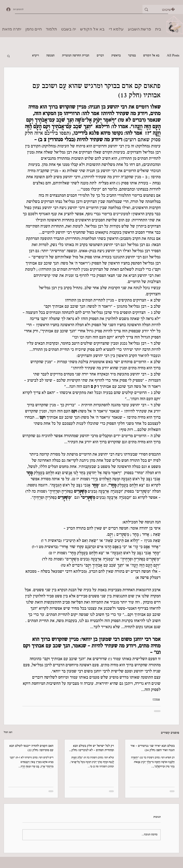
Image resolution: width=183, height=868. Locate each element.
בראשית (116, 56)
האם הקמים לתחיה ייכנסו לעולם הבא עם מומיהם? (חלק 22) (31, 748)
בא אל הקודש (151, 56)
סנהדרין (156, 700)
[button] (8, 56)
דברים (100, 56)
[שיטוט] (168, 9)
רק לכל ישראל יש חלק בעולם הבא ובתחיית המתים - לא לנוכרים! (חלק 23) (93, 748)
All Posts (173, 56)
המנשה (50, 56)
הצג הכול (8, 732)
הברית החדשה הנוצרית (76, 56)
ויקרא (35, 56)
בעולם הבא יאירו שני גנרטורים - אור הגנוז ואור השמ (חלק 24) (153, 748)
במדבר (132, 56)
